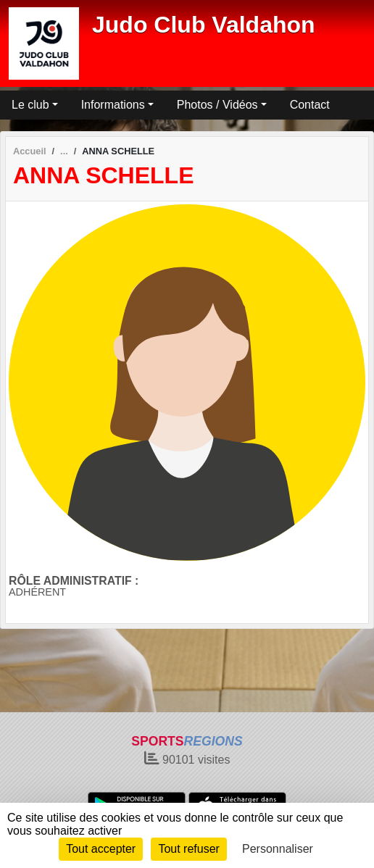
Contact (310, 105)
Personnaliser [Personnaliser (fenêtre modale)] (278, 849)
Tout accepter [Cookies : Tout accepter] (101, 849)
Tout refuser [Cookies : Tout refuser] (188, 849)
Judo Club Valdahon (204, 25)
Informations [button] (113, 105)
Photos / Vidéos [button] (217, 105)
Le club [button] (30, 105)
